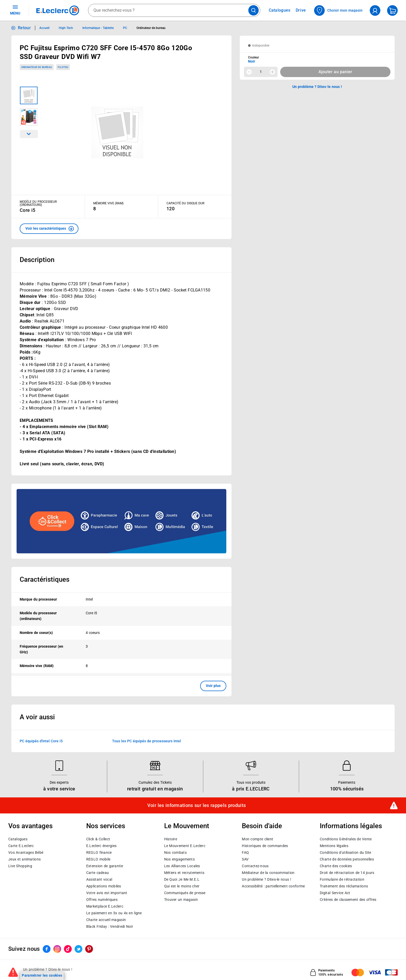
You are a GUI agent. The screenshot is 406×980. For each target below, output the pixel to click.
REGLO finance (99, 852)
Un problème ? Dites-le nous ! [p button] (317, 87)
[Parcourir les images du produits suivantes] (29, 134)
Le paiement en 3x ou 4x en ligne (114, 913)
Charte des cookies (336, 866)
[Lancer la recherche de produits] (253, 10)
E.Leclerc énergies (101, 846)
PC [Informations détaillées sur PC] (125, 28)
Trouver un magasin (181, 900)
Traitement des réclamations (344, 886)
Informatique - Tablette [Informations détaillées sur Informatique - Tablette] (98, 28)
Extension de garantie (105, 866)
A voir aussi (37, 717)
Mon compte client (258, 839)
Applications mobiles (104, 886)
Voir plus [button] (213, 686)
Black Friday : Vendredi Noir (110, 926)
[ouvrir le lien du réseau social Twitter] (78, 949)
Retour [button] (24, 28)
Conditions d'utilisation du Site (345, 852)
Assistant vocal (99, 879)
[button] (49, 229)
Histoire (171, 839)
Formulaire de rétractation (342, 879)
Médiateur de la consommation (268, 873)
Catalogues (18, 839)
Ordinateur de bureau (37, 67)
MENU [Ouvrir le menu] (15, 10)
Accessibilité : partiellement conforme (273, 886)
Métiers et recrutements (184, 873)
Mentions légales (334, 846)
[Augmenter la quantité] (272, 72)
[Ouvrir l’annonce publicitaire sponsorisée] (121, 521)
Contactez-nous (255, 866)
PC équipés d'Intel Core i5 (41, 741)
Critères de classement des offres (348, 900)
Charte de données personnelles (347, 859)
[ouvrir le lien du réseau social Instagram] (57, 949)
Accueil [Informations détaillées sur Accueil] (44, 28)
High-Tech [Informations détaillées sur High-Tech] (66, 28)
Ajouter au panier (335, 72)
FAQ (245, 852)
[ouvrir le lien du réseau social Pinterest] (89, 949)
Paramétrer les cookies (42, 975)
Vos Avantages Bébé (26, 852)
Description (37, 260)
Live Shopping (20, 866)
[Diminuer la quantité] (249, 72)
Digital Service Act (335, 893)
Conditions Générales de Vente (346, 839)
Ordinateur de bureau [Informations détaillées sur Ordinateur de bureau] (151, 28)
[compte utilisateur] (375, 10)
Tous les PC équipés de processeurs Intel (147, 741)
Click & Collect (98, 839)
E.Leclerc (105, 906)
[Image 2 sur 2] (29, 117)
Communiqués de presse (185, 893)
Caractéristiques (45, 579)
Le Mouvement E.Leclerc (185, 846)
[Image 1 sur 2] (29, 95)
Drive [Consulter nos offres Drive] (301, 10)
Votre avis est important (107, 893)
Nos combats (175, 852)
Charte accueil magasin (106, 920)
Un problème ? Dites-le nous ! (266, 879)
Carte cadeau (98, 873)
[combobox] (174, 10)
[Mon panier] (392, 10)
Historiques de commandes (265, 846)
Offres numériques (102, 900)
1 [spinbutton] (261, 72)
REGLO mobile (98, 859)
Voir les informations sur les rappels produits (197, 805)
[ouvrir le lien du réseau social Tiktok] (68, 949)
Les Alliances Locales (182, 866)
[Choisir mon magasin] (339, 10)
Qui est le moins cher (182, 886)
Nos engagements (179, 859)
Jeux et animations (24, 859)
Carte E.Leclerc (21, 846)
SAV (245, 859)
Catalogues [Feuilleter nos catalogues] (280, 10)
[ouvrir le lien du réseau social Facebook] (47, 949)
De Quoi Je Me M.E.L (182, 879)
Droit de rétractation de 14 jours (347, 873)
